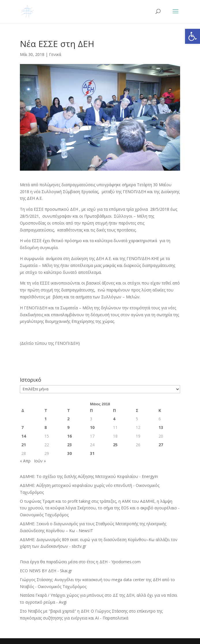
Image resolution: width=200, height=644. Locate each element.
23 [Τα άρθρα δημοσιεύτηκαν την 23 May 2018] (69, 445)
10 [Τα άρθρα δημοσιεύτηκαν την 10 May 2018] (92, 427)
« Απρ (25, 461)
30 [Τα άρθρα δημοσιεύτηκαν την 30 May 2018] (69, 453)
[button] (193, 36)
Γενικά (55, 54)
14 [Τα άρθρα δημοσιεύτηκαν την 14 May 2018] (24, 436)
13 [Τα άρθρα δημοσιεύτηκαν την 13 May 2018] (161, 427)
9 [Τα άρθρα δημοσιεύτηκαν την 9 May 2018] (68, 427)
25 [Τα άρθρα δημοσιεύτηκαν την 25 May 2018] (115, 445)
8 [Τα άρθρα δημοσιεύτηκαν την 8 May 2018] (46, 427)
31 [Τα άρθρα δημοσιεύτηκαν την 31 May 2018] (92, 453)
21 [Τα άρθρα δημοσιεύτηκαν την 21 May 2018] (24, 445)
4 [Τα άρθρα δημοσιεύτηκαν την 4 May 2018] (114, 419)
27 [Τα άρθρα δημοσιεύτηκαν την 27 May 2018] (161, 445)
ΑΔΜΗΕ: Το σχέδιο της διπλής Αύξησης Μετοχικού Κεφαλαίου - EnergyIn (89, 476)
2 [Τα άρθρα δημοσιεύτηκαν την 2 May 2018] (68, 419)
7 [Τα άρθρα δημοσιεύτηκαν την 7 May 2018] (22, 427)
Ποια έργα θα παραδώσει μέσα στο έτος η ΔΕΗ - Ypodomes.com (80, 562)
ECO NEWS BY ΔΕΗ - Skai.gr (46, 571)
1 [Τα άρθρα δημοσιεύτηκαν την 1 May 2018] (46, 419)
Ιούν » (40, 461)
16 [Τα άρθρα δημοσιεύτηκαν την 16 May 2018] (69, 436)
